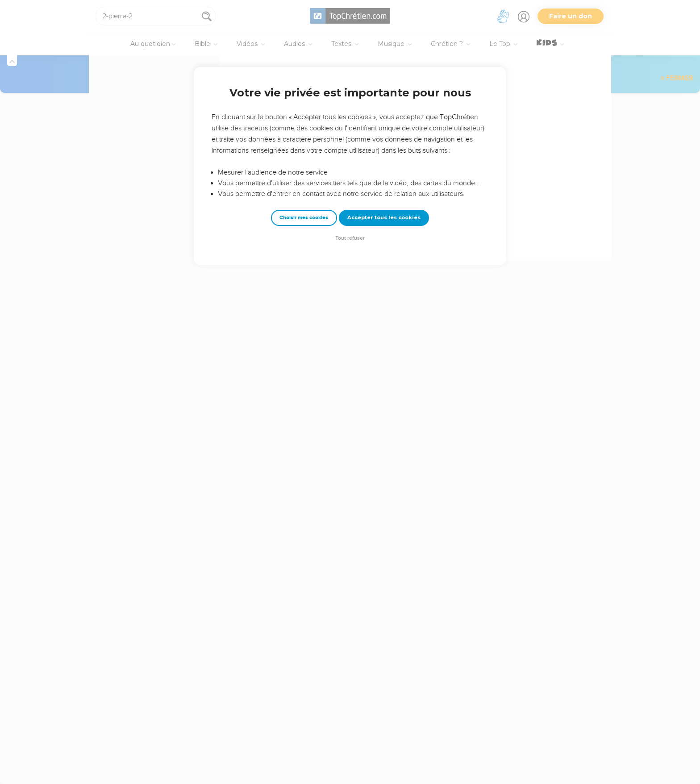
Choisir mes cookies (304, 218)
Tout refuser (350, 238)
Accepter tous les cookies (384, 217)
